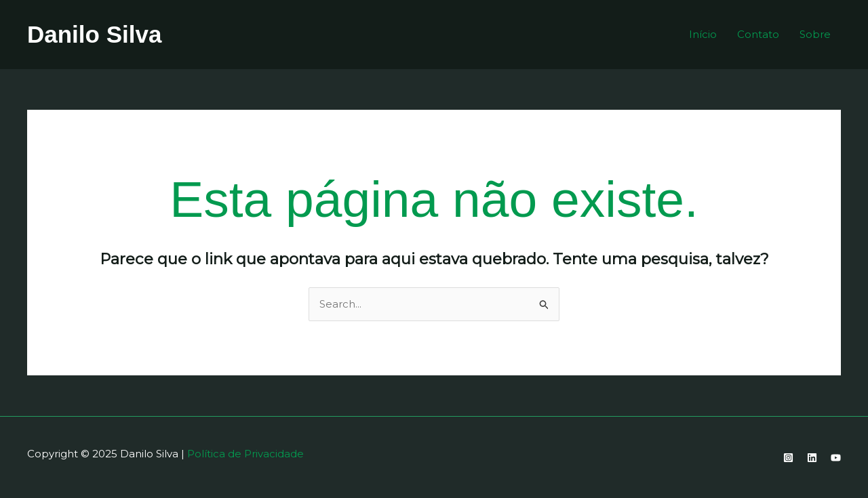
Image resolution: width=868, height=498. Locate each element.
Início (703, 34)
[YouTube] (836, 458)
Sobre (815, 34)
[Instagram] (788, 458)
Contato (758, 34)
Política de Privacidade (245, 454)
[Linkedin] (812, 458)
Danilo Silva (94, 34)
